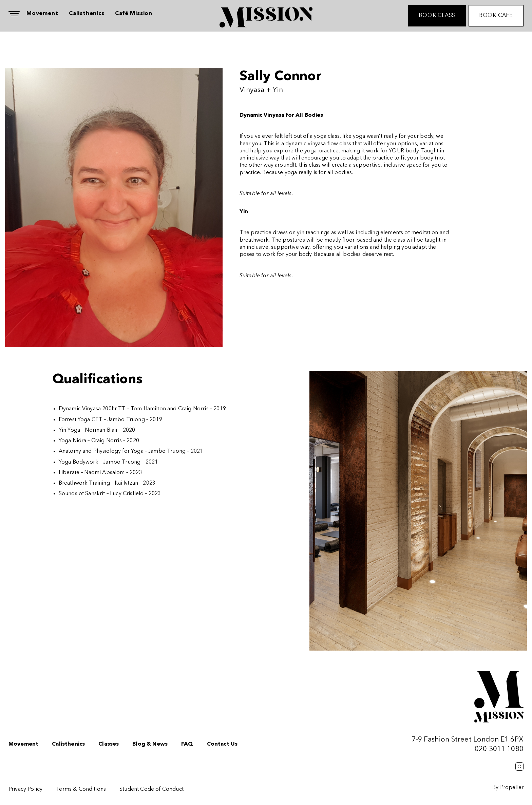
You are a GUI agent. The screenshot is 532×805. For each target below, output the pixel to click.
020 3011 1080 (499, 749)
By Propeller (508, 788)
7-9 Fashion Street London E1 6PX (468, 740)
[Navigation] (14, 14)
